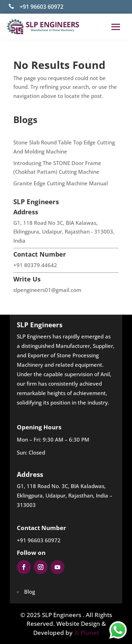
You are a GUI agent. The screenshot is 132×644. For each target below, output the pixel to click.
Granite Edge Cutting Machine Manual (61, 183)
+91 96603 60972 (41, 7)
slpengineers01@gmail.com (47, 290)
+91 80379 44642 (35, 265)
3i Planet (86, 633)
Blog (30, 592)
